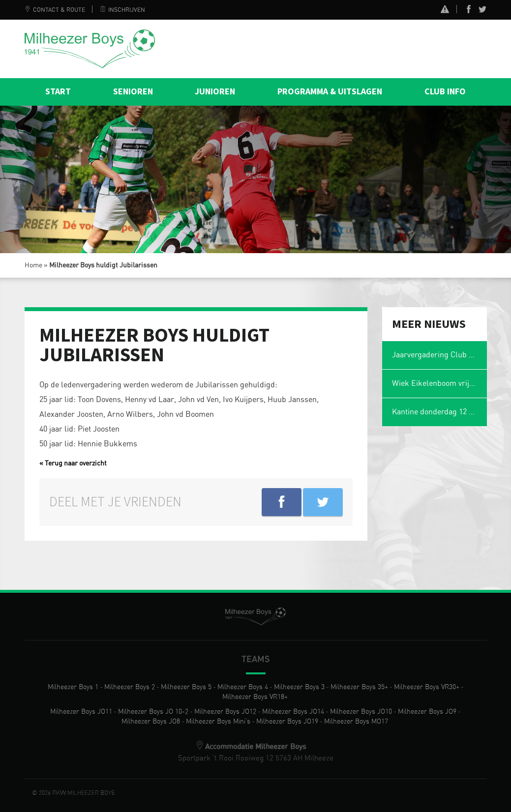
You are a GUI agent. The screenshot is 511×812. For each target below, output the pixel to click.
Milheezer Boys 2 (130, 687)
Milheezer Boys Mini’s (218, 722)
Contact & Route (55, 10)
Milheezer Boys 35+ (359, 687)
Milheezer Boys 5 (186, 687)
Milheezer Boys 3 (299, 687)
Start (58, 92)
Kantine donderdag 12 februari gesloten (439, 412)
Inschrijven (122, 10)
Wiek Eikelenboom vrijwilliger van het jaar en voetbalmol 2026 (439, 383)
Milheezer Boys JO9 (427, 712)
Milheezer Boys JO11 (81, 712)
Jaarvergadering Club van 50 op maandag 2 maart (439, 355)
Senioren (133, 92)
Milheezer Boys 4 (243, 687)
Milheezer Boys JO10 (361, 712)
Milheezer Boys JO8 (151, 722)
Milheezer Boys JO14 (293, 712)
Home (33, 265)
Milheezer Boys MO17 (356, 722)
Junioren (215, 92)
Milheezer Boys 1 (73, 687)
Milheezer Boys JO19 (287, 722)
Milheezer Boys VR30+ (427, 687)
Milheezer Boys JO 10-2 (153, 712)
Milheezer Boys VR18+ (255, 697)
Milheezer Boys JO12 (225, 712)
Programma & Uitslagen (330, 92)
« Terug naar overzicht (73, 464)
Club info (445, 92)
